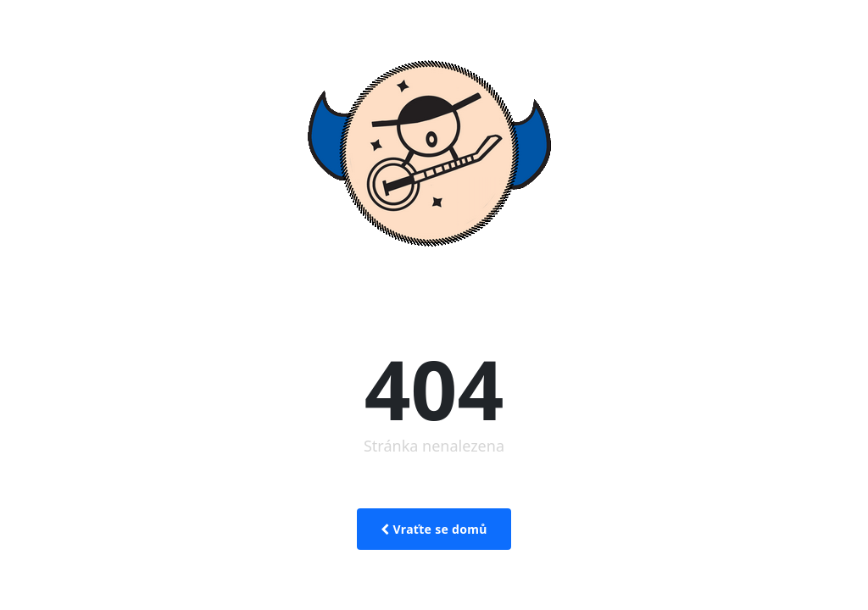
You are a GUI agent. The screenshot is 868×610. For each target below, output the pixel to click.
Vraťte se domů (434, 529)
